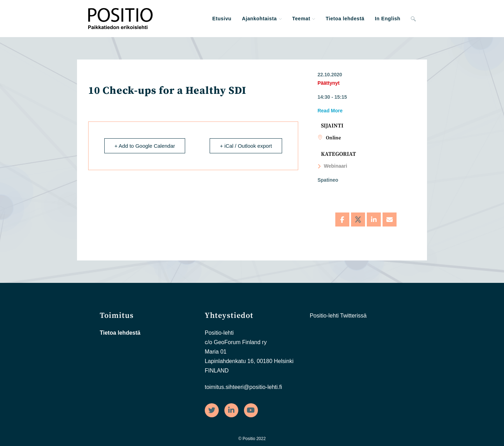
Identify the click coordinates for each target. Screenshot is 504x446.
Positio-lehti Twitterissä (338, 316)
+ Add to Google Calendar (145, 146)
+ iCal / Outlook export (246, 146)
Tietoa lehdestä (120, 333)
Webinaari (332, 166)
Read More (330, 111)
